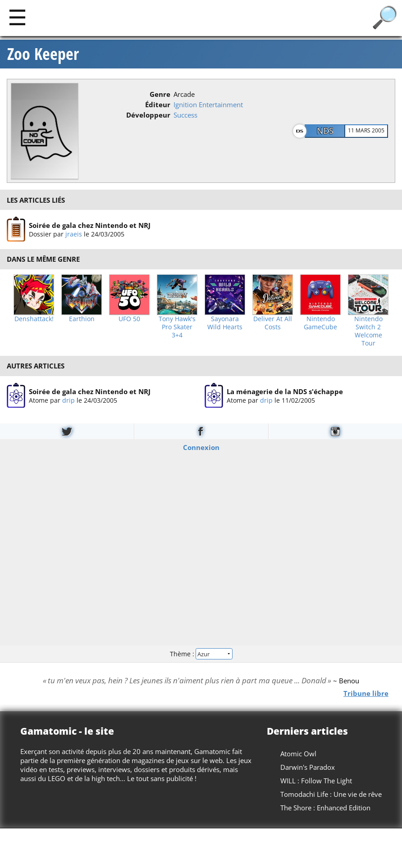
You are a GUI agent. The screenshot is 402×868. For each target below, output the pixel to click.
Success (185, 115)
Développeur (148, 115)
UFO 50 (129, 319)
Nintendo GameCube (320, 323)
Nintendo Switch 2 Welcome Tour (368, 331)
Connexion (201, 447)
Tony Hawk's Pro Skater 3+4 (177, 327)
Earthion (82, 319)
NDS (325, 131)
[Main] (17, 17)
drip (69, 400)
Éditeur (158, 105)
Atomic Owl (298, 754)
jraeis (74, 234)
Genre (160, 94)
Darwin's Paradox (308, 767)
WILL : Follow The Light (316, 781)
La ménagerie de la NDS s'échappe (285, 391)
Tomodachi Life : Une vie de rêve (331, 794)
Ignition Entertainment (208, 105)
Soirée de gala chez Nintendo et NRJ (90, 225)
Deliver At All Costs (273, 323)
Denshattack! (34, 319)
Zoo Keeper (43, 54)
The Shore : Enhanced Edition (325, 808)
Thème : (201, 653)
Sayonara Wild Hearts (225, 323)
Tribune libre (366, 693)
